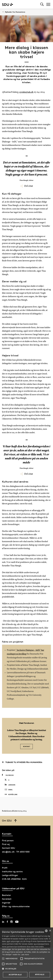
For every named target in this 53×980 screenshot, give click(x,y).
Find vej (6, 844)
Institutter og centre (12, 872)
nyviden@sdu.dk (26, 92)
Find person (8, 841)
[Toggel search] (42, 4)
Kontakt (27, 746)
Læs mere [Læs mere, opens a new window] (25, 955)
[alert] (26, 954)
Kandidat (7, 899)
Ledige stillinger (10, 875)
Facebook (8, 775)
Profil (5, 868)
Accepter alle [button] (15, 975)
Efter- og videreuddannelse (16, 906)
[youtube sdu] (17, 922)
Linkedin (10, 785)
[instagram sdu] (12, 922)
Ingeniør (6, 903)
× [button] (50, 931)
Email (9, 790)
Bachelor (6, 895)
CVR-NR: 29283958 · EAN (14, 879)
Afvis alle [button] (40, 974)
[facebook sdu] (7, 922)
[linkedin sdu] (3, 922)
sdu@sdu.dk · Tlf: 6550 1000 (16, 852)
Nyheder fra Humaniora (15, 12)
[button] (3, 959)
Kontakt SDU (9, 848)
